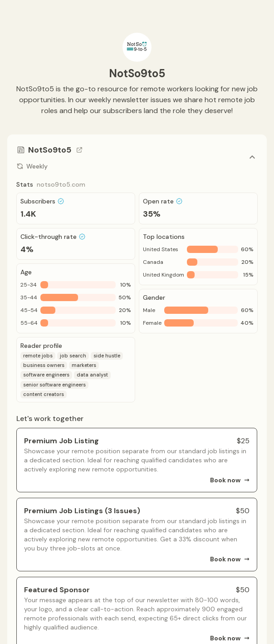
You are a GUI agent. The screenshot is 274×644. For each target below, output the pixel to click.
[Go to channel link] (79, 150)
